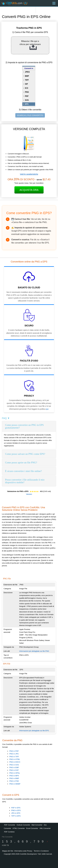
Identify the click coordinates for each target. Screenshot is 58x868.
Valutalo (29, 494)
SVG (27, 100)
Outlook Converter (23, 825)
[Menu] (54, 3)
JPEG (27, 72)
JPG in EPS (16, 813)
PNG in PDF (14, 751)
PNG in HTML (15, 759)
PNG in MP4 (14, 776)
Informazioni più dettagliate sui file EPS (34, 731)
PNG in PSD (14, 781)
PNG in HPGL (15, 773)
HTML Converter (19, 828)
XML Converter (45, 828)
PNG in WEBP (15, 784)
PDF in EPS (16, 808)
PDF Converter (10, 825)
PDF (27, 96)
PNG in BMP (14, 778)
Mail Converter (37, 825)
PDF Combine (9, 832)
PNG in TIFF (14, 757)
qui (47, 409)
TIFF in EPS (16, 816)
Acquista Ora (29, 190)
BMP (27, 76)
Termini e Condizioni (41, 851)
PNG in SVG (14, 765)
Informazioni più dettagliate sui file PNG (34, 651)
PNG (27, 92)
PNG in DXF (14, 770)
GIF (26, 84)
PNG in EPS (16, 810)
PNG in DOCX (15, 762)
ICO (27, 88)
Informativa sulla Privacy (23, 851)
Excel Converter (32, 828)
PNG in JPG (14, 754)
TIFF (27, 80)
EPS (27, 104)
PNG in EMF (14, 767)
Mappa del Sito (8, 851)
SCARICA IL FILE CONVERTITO (30, 115)
